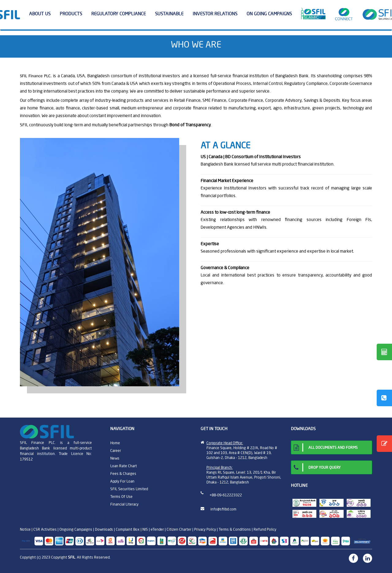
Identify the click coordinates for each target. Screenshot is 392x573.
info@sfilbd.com (223, 509)
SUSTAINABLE (171, 14)
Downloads (104, 529)
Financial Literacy (124, 504)
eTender (157, 529)
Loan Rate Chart (124, 466)
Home (115, 443)
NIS (145, 529)
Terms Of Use (121, 497)
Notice (25, 529)
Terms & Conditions (235, 529)
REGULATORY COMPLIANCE (121, 14)
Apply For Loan (122, 481)
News (115, 458)
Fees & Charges (123, 474)
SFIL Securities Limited (129, 489)
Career (116, 451)
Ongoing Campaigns (76, 529)
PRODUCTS (73, 14)
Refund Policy (265, 529)
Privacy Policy (205, 529)
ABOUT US (42, 14)
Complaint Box (128, 529)
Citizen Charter (179, 529)
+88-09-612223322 (226, 495)
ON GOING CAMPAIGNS (269, 14)
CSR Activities (45, 529)
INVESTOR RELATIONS (217, 14)
